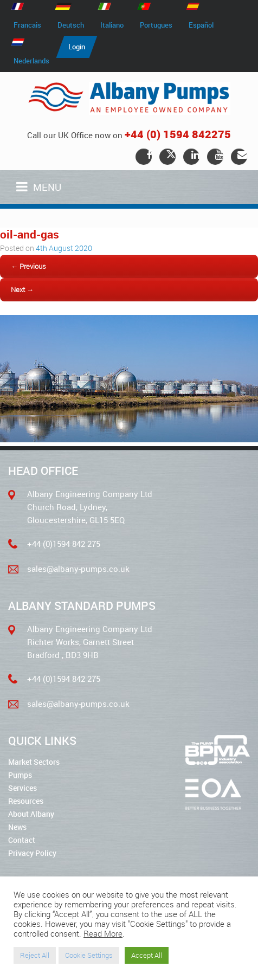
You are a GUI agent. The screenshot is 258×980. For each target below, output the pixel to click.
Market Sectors (34, 762)
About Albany (31, 814)
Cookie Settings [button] (89, 955)
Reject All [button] (35, 955)
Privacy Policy (32, 853)
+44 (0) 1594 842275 (178, 134)
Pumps (20, 775)
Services (22, 788)
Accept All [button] (147, 955)
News (17, 827)
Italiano (112, 25)
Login (77, 47)
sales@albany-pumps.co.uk (78, 569)
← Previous (28, 266)
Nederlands (31, 61)
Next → (22, 289)
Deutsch (71, 25)
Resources (26, 801)
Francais (27, 25)
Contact (22, 840)
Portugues (156, 25)
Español (201, 25)
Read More (103, 934)
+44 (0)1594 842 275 (64, 544)
